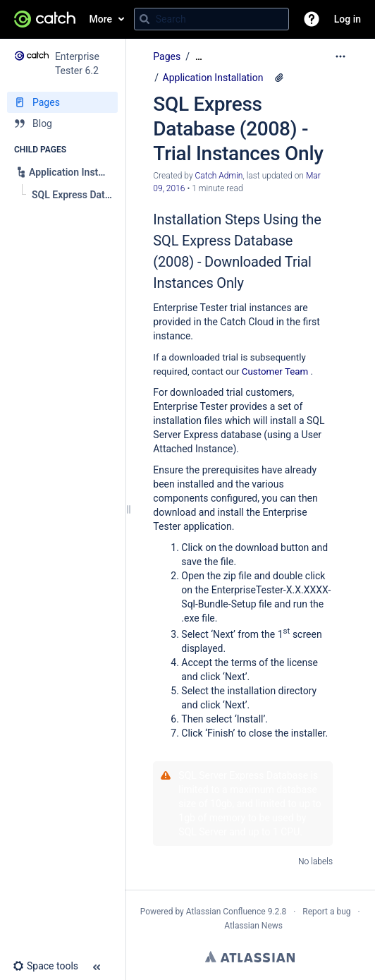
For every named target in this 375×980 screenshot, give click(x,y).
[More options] (340, 56)
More (101, 19)
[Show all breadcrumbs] (199, 57)
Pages (167, 56)
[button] (312, 19)
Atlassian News (253, 926)
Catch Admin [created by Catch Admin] (219, 176)
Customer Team (275, 371)
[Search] (145, 19)
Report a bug (326, 912)
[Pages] (62, 102)
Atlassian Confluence (226, 912)
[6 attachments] (279, 78)
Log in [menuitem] (348, 19)
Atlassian (250, 957)
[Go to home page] (45, 19)
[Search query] (211, 19)
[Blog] (62, 123)
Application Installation (213, 78)
